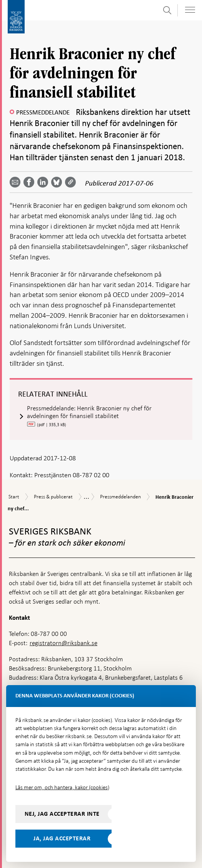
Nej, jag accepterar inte (62, 814)
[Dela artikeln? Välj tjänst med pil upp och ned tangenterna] (44, 182)
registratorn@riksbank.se (63, 643)
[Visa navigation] (190, 10)
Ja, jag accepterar (62, 838)
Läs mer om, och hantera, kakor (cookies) (62, 787)
